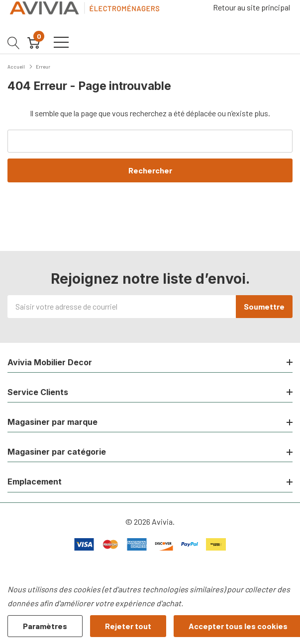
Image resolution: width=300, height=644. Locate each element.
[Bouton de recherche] (14, 42)
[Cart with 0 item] (34, 42)
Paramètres (45, 626)
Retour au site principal (251, 7)
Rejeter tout (128, 626)
